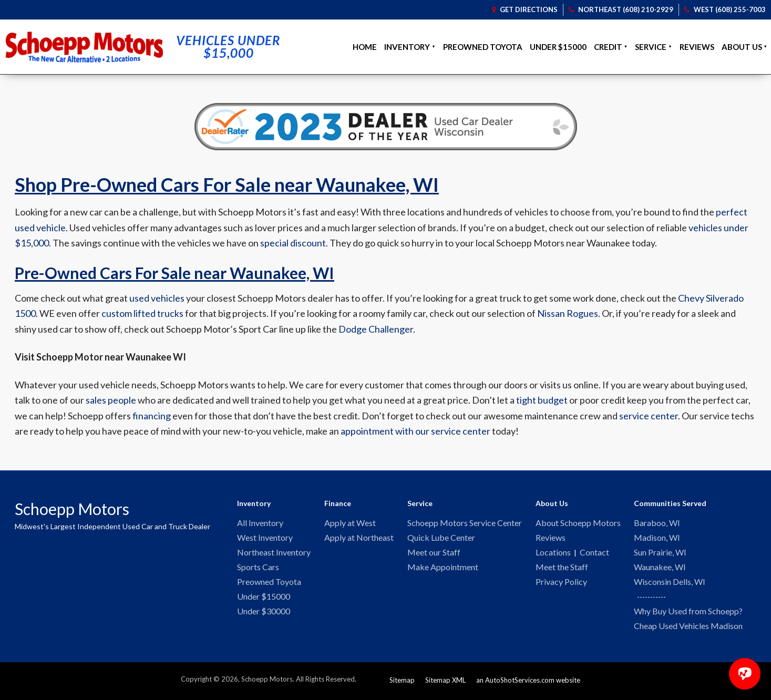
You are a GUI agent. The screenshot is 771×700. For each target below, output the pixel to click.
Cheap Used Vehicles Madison (688, 629)
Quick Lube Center (441, 538)
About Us (742, 47)
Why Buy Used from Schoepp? (688, 614)
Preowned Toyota (483, 47)
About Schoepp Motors (578, 523)
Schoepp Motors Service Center (465, 523)
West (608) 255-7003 (725, 9)
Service (651, 47)
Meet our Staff (434, 554)
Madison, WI (657, 538)
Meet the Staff (562, 569)
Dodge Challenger (376, 329)
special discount (293, 243)
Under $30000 (264, 615)
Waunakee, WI (660, 569)
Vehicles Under (228, 47)
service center (649, 416)
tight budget (542, 400)
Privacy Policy (561, 584)
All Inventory (260, 523)
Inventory (407, 47)
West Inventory (265, 538)
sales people (111, 400)
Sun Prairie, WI (660, 554)
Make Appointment (443, 569)
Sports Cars (258, 569)
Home (365, 47)
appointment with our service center (415, 431)
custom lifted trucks (142, 313)
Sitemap (402, 684)
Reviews (697, 47)
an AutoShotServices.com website (528, 684)
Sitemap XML (445, 684)
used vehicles (157, 298)
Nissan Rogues (568, 313)
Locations (553, 554)
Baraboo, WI (657, 523)
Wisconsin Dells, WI (670, 584)
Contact (594, 554)
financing (152, 416)
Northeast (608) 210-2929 (621, 9)
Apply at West (350, 523)
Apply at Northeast (359, 538)
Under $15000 (558, 47)
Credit (608, 47)
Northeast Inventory (274, 554)
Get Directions (525, 9)
